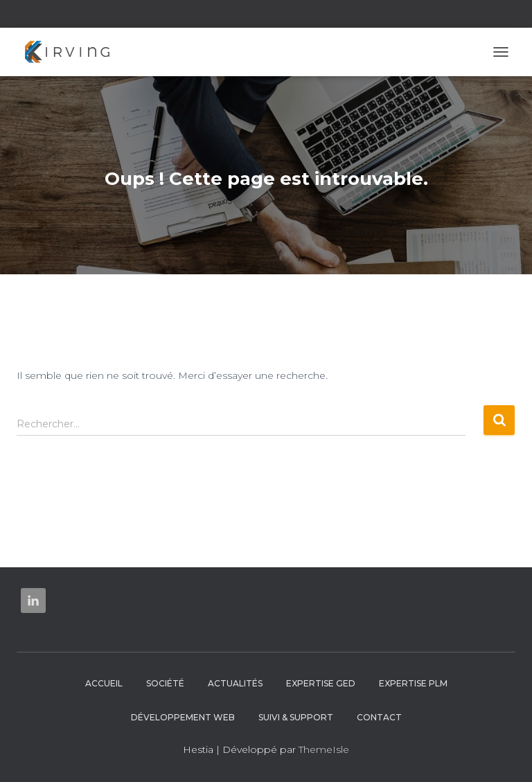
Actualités (235, 683)
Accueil (104, 683)
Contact (379, 717)
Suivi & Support (296, 717)
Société (165, 683)
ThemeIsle (324, 749)
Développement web (183, 717)
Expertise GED (321, 683)
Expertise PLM (413, 683)
